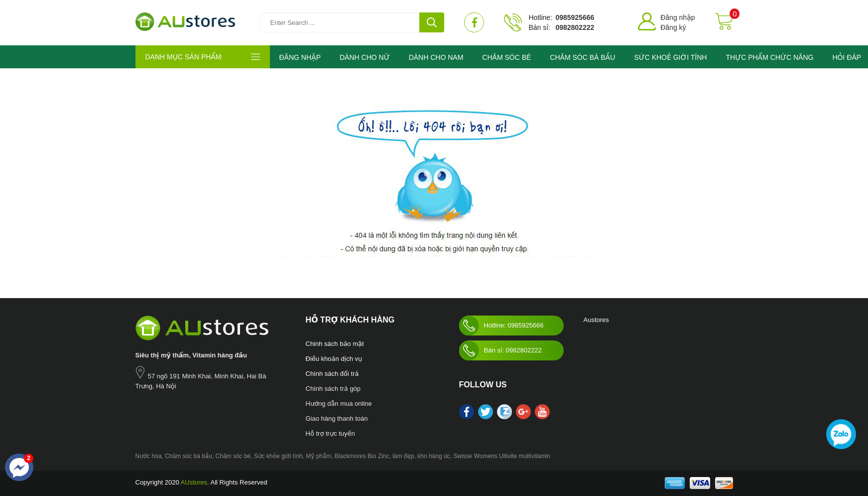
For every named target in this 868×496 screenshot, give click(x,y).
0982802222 (575, 27)
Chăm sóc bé (233, 456)
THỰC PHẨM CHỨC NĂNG (769, 57)
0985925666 (575, 17)
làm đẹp (403, 456)
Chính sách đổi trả (332, 374)
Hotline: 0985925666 (501, 326)
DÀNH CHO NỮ (365, 57)
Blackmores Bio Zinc (362, 456)
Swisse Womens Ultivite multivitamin (502, 456)
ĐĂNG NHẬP (300, 57)
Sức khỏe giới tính (278, 456)
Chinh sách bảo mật (335, 344)
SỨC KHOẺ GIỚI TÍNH (670, 57)
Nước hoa (149, 456)
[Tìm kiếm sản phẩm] (352, 22)
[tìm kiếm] (432, 22)
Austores (596, 320)
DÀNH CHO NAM (436, 57)
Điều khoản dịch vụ (334, 359)
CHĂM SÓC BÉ (506, 57)
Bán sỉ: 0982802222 (500, 350)
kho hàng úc (434, 456)
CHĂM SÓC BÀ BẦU (582, 57)
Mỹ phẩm (318, 456)
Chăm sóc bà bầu (188, 456)
